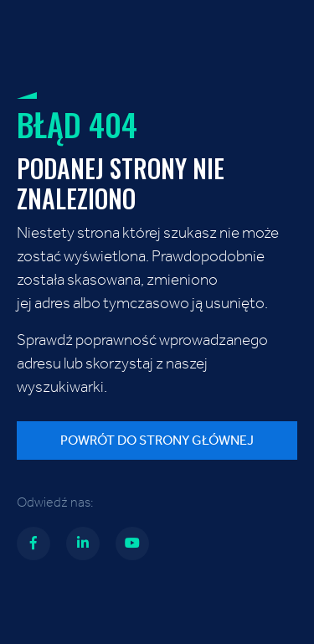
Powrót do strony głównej (157, 440)
